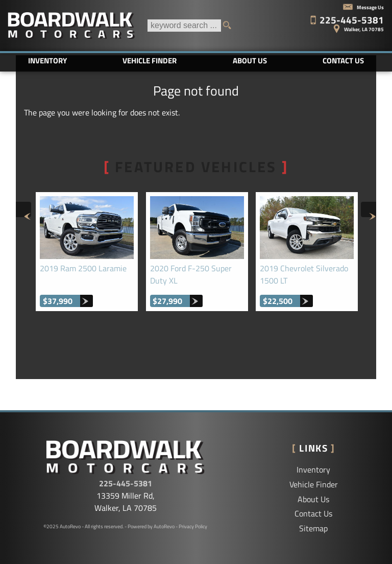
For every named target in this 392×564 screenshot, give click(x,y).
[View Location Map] (314, 26)
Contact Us (313, 513)
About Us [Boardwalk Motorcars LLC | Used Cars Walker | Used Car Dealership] (250, 61)
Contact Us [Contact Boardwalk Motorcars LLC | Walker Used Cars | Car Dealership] (343, 61)
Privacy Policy (193, 526)
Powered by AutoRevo (151, 526)
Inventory (313, 469)
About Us (313, 499)
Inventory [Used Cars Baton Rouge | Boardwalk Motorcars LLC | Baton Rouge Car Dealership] (47, 61)
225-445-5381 (126, 483)
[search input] (184, 26)
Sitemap (313, 528)
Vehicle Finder (314, 484)
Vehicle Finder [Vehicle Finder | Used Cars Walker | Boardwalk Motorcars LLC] (150, 61)
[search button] (230, 26)
